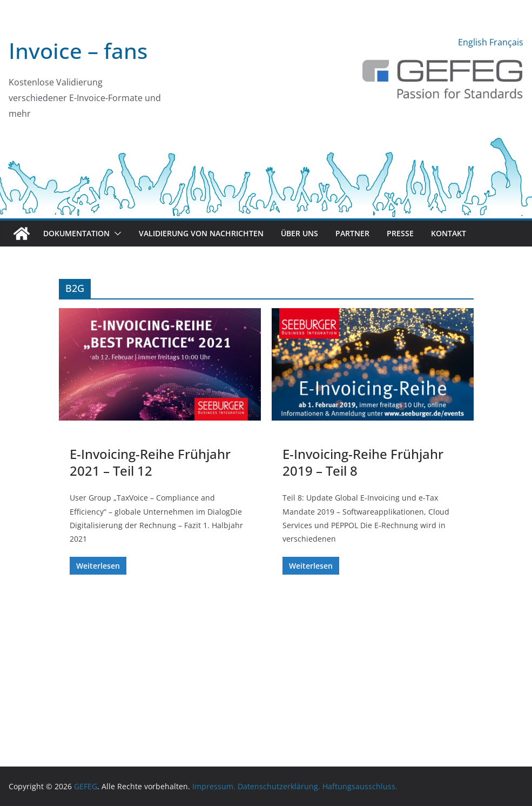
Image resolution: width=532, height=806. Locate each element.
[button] (116, 234)
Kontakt (449, 233)
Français (506, 42)
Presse (400, 233)
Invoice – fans (78, 51)
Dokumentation (76, 233)
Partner (352, 233)
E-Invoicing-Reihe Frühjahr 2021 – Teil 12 (150, 462)
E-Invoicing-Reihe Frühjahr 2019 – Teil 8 (363, 462)
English (473, 42)
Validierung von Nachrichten (201, 233)
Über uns (299, 233)
